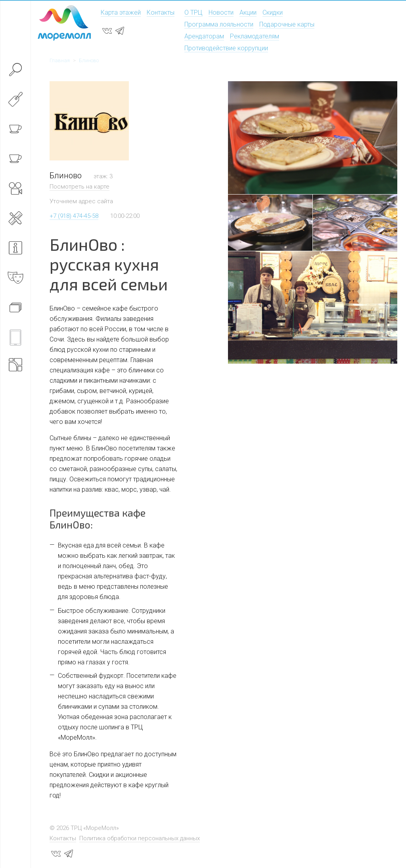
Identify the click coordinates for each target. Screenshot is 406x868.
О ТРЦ (193, 12)
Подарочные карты (287, 24)
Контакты (161, 12)
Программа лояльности (219, 24)
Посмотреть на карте (79, 187)
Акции (248, 12)
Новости (221, 12)
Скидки (273, 12)
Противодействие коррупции (226, 48)
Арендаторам (204, 36)
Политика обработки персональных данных (140, 838)
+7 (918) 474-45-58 (74, 216)
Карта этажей (121, 12)
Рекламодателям (255, 36)
